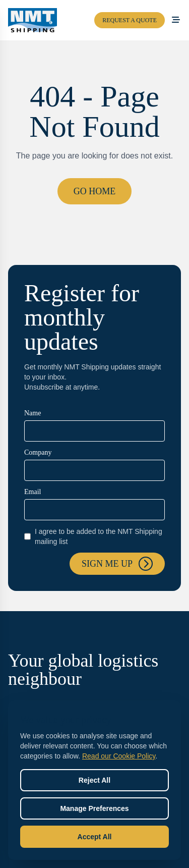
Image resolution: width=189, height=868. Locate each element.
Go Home (95, 191)
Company (38, 452)
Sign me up (117, 564)
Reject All (94, 780)
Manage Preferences (94, 808)
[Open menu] (176, 20)
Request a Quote (130, 20)
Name (33, 413)
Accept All (95, 837)
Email (33, 492)
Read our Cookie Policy (119, 756)
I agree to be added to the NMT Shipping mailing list (93, 536)
